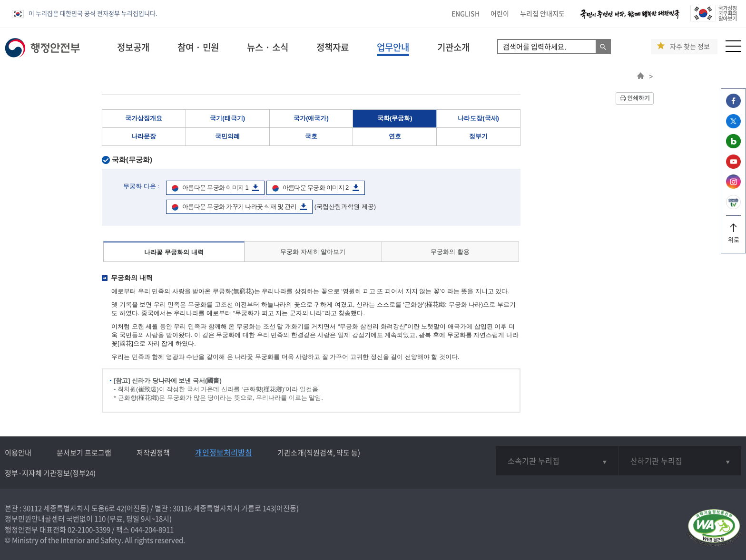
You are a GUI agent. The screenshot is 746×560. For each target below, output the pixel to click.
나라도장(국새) (478, 118)
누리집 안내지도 (542, 13)
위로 (733, 236)
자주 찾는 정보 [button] (690, 46)
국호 (311, 136)
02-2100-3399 (89, 530)
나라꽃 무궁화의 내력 (174, 252)
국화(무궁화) (395, 118)
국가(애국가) (311, 118)
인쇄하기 (638, 98)
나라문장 (144, 136)
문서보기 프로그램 (84, 453)
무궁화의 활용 (450, 252)
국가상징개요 (144, 118)
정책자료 (333, 47)
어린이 (500, 13)
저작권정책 (153, 453)
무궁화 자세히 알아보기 (313, 252)
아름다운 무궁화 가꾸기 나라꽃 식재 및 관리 (239, 207)
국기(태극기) (227, 118)
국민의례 (227, 136)
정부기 (478, 136)
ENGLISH (466, 13)
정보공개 (133, 47)
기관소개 (453, 47)
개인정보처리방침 (224, 452)
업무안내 (393, 47)
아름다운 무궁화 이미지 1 (215, 188)
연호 (395, 136)
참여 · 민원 (198, 47)
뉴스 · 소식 (268, 47)
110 (100, 519)
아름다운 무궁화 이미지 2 (316, 188)
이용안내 (18, 453)
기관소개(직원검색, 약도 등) (319, 453)
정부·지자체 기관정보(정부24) (50, 473)
